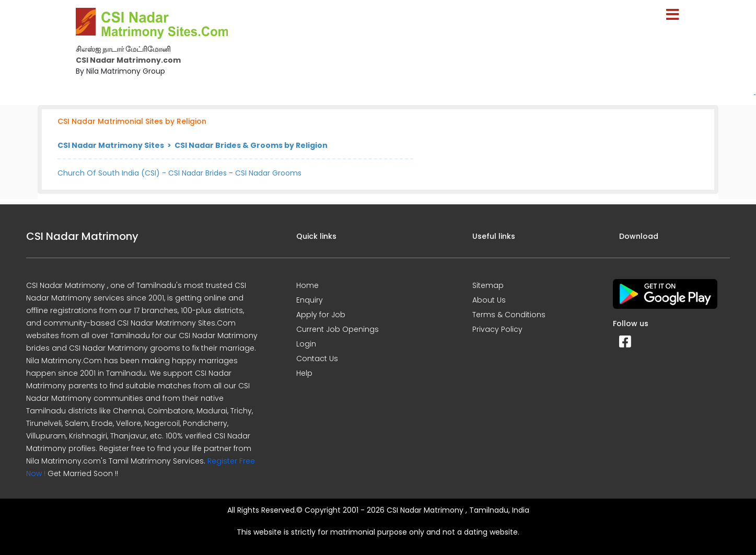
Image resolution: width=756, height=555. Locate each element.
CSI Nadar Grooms (268, 173)
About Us (489, 300)
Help (304, 373)
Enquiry (310, 300)
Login (306, 344)
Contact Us (317, 359)
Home (307, 285)
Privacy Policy (497, 329)
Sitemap (488, 285)
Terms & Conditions (509, 315)
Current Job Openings (338, 329)
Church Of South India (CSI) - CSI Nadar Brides (142, 173)
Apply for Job (321, 315)
